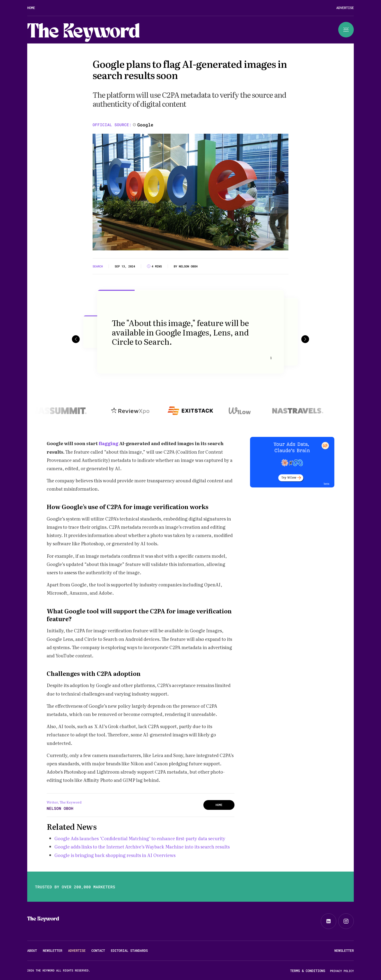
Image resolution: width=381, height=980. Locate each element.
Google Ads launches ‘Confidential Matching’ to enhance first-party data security (140, 838)
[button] (76, 339)
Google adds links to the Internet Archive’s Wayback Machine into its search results (142, 847)
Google (145, 125)
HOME (219, 805)
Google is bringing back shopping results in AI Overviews (115, 855)
